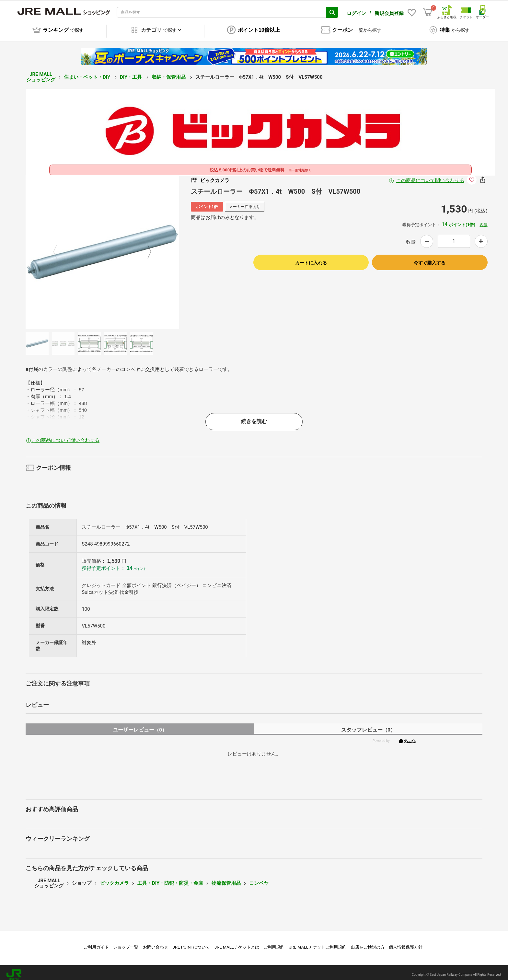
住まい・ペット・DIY (88, 73)
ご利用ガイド (96, 943)
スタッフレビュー (368, 725)
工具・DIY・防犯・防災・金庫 (170, 879)
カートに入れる (311, 258)
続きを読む (254, 417)
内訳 (484, 220)
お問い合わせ (156, 943)
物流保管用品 (226, 879)
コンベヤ (259, 879)
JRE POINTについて (191, 943)
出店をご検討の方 (368, 943)
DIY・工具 (132, 73)
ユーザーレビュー (140, 725)
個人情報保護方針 (406, 943)
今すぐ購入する (430, 258)
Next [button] (145, 248)
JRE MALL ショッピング (41, 72)
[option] (102, 248)
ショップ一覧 (126, 943)
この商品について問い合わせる (430, 176)
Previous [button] (59, 248)
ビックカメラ (114, 879)
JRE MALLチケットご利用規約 (318, 943)
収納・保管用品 (169, 73)
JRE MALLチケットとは (237, 943)
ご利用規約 (274, 943)
